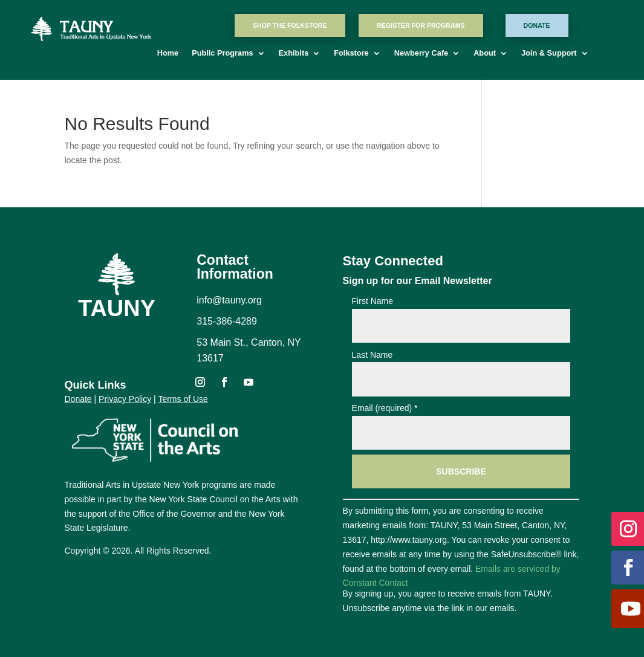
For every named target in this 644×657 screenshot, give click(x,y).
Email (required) (385, 408)
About (485, 54)
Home (168, 54)
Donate (537, 25)
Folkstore (351, 54)
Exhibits (294, 54)
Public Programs (222, 54)
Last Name (372, 355)
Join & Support (549, 54)
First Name (372, 301)
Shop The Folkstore (290, 25)
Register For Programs (421, 25)
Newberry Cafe (421, 54)
